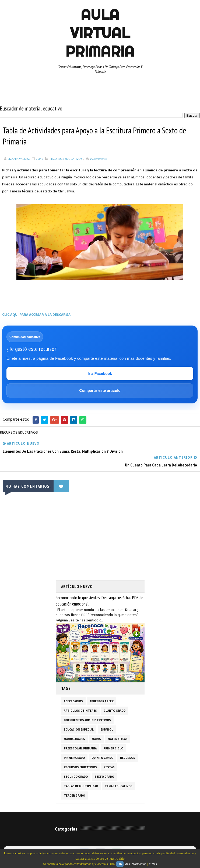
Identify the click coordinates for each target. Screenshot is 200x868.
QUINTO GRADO (102, 758)
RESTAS (109, 767)
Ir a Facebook (100, 374)
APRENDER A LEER (102, 701)
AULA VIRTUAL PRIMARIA (100, 33)
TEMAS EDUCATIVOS (119, 786)
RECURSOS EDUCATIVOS (66, 159)
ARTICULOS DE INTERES (80, 711)
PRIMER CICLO (113, 749)
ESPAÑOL (107, 730)
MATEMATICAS (118, 739)
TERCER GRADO (74, 796)
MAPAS (96, 739)
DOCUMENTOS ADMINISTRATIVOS (87, 720)
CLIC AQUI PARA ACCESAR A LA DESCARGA (36, 315)
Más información (135, 864)
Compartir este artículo (100, 391)
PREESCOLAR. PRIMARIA (80, 749)
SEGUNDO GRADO (76, 777)
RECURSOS (128, 758)
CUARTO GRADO (115, 711)
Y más (153, 864)
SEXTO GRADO (104, 777)
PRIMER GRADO (74, 758)
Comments (98, 159)
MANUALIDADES (74, 739)
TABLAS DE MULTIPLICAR (81, 786)
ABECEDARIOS (73, 701)
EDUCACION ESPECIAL (79, 730)
